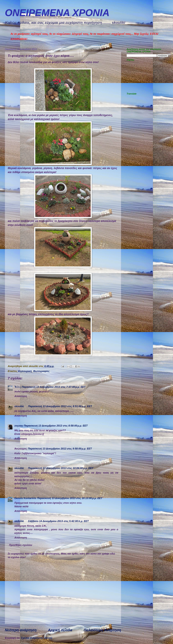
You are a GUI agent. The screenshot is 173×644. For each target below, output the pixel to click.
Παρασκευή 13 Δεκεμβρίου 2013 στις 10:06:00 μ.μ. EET (61, 468)
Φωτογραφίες (41, 371)
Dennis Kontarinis (25, 498)
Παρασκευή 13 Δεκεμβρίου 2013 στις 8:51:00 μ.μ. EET (60, 406)
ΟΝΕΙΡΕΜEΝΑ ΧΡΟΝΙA (57, 13)
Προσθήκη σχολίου (21, 545)
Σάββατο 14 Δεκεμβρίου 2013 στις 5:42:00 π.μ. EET (58, 521)
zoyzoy (19, 426)
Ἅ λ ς (18, 387)
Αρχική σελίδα (60, 630)
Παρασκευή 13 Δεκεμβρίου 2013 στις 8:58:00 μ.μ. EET (56, 426)
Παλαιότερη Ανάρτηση (102, 630)
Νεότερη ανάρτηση (21, 630)
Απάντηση (21, 396)
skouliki (19, 406)
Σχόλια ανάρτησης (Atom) (37, 638)
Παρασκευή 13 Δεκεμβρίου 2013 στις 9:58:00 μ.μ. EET (60, 449)
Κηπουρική (25, 371)
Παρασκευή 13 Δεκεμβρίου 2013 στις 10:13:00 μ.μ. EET (70, 498)
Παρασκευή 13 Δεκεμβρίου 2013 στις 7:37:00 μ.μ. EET (54, 387)
